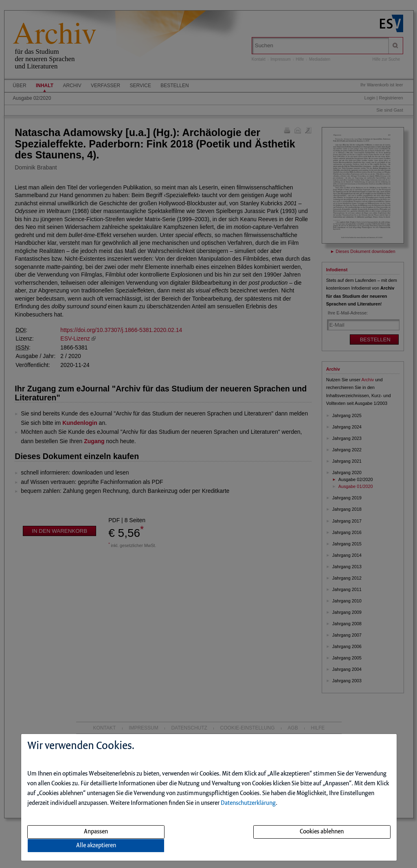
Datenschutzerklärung (248, 803)
